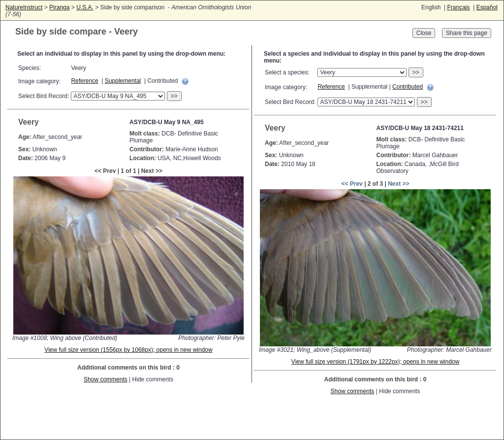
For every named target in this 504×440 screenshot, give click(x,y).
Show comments (106, 379)
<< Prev (352, 184)
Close (424, 33)
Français (458, 7)
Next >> (398, 184)
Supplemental (123, 81)
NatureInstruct (24, 7)
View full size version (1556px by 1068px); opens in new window (128, 350)
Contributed (408, 87)
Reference (84, 81)
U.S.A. (85, 7)
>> (174, 96)
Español (487, 7)
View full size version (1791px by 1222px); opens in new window (375, 362)
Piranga (59, 7)
